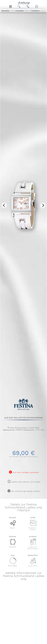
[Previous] (4, 205)
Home (8, 11)
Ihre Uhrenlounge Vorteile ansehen (26, 491)
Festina (23, 11)
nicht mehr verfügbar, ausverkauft (26, 472)
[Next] (43, 205)
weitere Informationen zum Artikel (26, 482)
